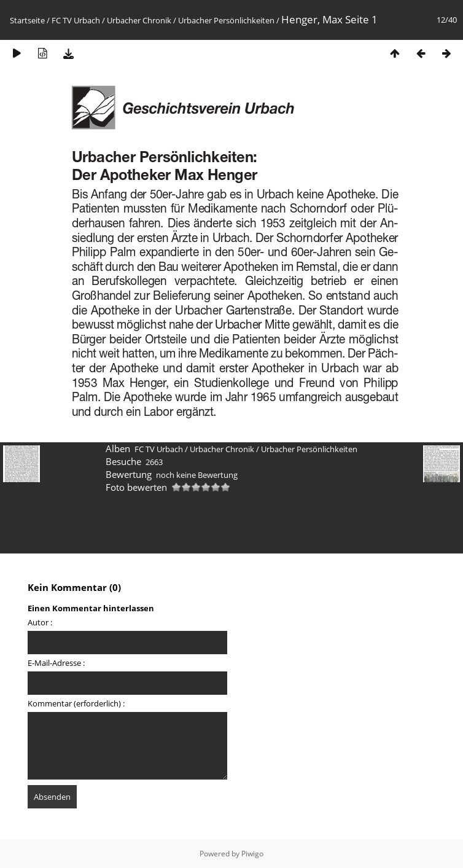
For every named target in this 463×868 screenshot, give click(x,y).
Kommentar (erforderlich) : (76, 703)
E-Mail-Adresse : (56, 663)
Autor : (40, 622)
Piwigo (252, 854)
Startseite (27, 20)
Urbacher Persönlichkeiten (226, 20)
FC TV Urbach (76, 20)
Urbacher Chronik (139, 20)
